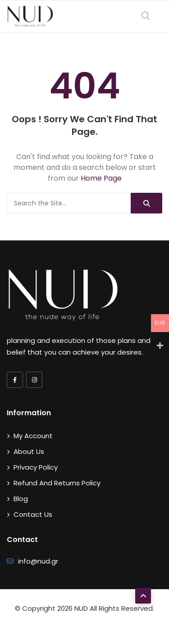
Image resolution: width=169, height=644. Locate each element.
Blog (21, 499)
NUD (81, 608)
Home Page (101, 178)
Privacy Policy (36, 467)
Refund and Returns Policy (57, 483)
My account (33, 436)
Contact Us (33, 514)
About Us (29, 451)
